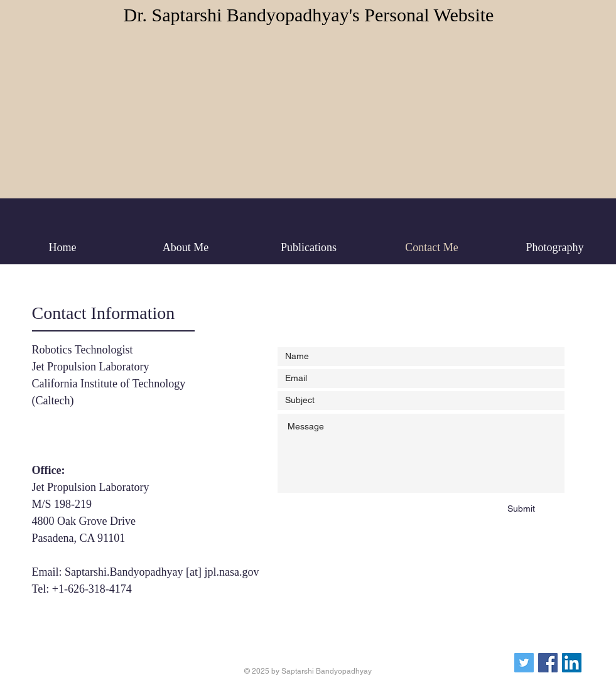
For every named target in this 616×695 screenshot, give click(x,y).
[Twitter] (524, 663)
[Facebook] (548, 663)
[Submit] (521, 509)
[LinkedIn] (572, 663)
